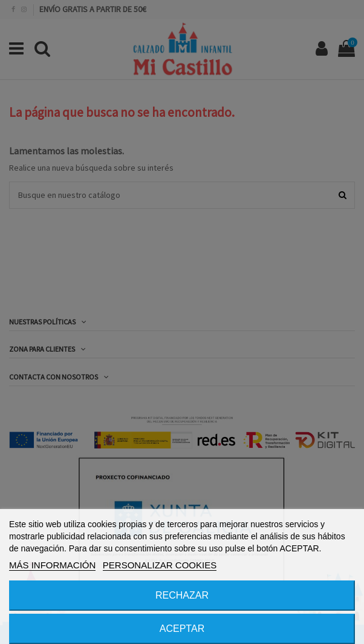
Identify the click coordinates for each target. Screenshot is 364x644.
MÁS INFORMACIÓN (52, 565)
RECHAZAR (182, 595)
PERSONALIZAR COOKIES (160, 565)
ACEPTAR (182, 629)
